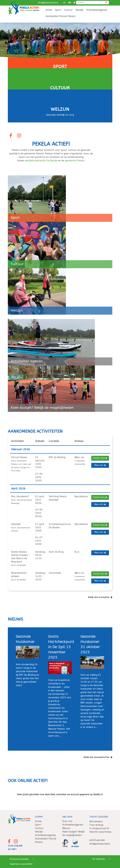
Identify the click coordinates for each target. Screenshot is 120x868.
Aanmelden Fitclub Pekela (60, 16)
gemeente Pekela (75, 161)
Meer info (100, 465)
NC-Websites (99, 859)
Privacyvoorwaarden (19, 859)
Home (49, 10)
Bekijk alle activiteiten (100, 597)
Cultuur (68, 10)
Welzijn (80, 10)
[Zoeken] (107, 3)
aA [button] (64, 3)
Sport (58, 10)
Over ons (67, 821)
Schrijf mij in (100, 458)
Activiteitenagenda (97, 10)
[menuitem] (49, 10)
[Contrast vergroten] (74, 3)
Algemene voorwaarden (21, 864)
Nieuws (66, 828)
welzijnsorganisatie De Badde (41, 161)
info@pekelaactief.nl (48, 3)
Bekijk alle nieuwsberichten (98, 757)
